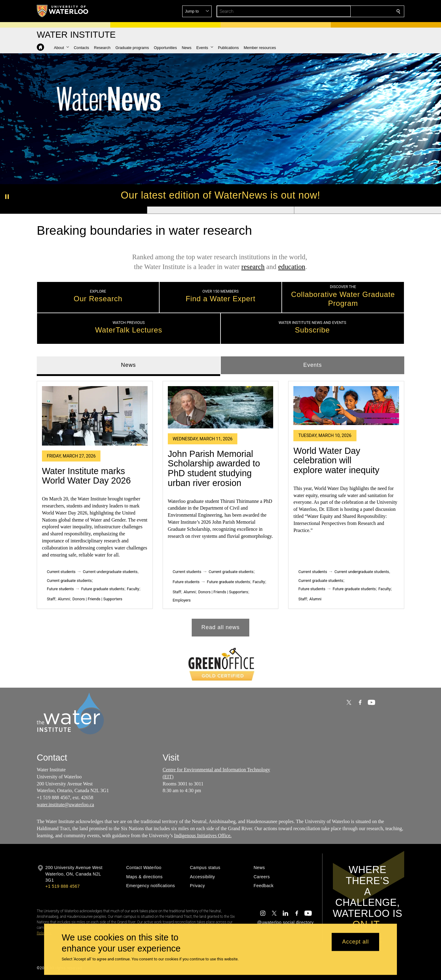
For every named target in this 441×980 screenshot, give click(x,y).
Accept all (355, 942)
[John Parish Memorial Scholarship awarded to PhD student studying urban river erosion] (221, 407)
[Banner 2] (221, 210)
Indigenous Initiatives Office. (203, 836)
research (253, 267)
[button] (354, 11)
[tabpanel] (221, 506)
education (292, 267)
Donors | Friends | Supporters (98, 599)
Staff (51, 599)
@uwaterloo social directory (285, 922)
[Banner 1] (73, 210)
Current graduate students (69, 581)
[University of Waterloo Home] (63, 11)
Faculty (133, 589)
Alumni (64, 599)
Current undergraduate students (110, 572)
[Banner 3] (367, 210)
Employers (182, 600)
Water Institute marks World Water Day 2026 (86, 476)
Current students (61, 572)
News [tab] (128, 365)
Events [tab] (312, 365)
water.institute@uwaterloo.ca (65, 805)
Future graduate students (103, 589)
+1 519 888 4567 (62, 886)
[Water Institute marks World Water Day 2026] (95, 416)
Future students (60, 589)
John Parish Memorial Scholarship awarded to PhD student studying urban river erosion (214, 468)
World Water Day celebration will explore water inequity (336, 460)
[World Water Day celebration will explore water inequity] (346, 405)
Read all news (221, 627)
